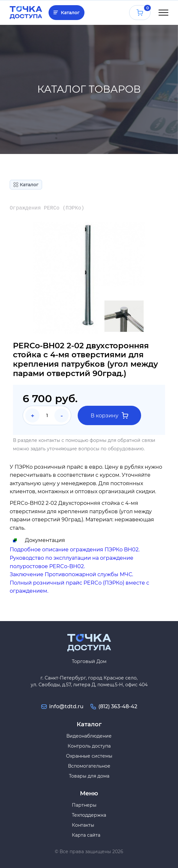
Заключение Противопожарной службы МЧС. (71, 574)
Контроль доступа (89, 746)
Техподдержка (89, 815)
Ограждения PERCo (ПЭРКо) (47, 208)
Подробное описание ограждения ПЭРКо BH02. (75, 550)
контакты (49, 440)
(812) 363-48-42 (118, 706)
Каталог (70, 13)
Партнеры (84, 805)
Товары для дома (89, 776)
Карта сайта (86, 835)
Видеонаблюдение (89, 736)
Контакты (83, 825)
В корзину (109, 415)
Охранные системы (89, 756)
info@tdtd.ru (66, 706)
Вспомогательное (89, 766)
